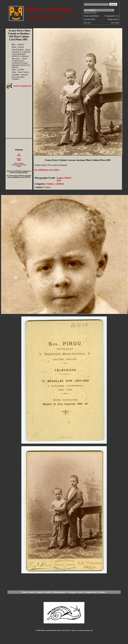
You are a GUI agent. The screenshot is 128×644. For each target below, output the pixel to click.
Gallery (40, 592)
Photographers (60, 592)
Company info (91, 592)
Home (24, 592)
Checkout (72, 592)
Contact (101, 592)
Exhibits (48, 592)
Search (32, 592)
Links (80, 592)
